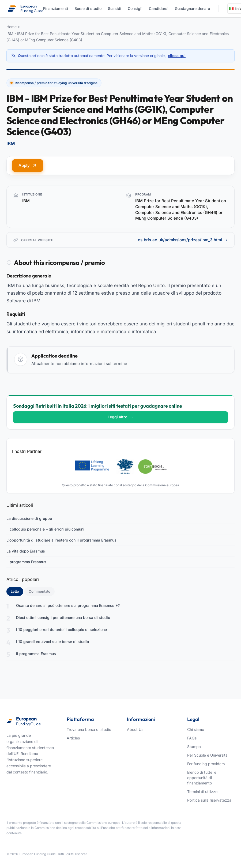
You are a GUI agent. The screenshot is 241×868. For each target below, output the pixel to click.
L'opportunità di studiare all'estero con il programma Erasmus (61, 540)
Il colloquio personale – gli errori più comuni (45, 529)
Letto (17, 591)
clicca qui (177, 56)
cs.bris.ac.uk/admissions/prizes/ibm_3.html (183, 240)
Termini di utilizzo (202, 792)
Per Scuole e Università (207, 755)
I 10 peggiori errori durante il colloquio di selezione (61, 630)
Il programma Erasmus (26, 562)
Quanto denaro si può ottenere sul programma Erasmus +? (68, 605)
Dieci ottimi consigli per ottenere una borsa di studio (63, 617)
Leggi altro (120, 417)
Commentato (39, 591)
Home (12, 27)
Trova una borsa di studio (89, 729)
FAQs (192, 738)
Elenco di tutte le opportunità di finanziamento (202, 778)
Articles (73, 738)
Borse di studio (88, 8)
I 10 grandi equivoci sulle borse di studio (52, 642)
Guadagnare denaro (192, 8)
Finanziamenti (56, 8)
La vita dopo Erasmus (26, 551)
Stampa (194, 747)
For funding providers (206, 764)
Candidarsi (159, 8)
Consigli (135, 8)
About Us (135, 729)
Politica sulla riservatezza (209, 800)
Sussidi (115, 8)
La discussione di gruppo (29, 518)
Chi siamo (196, 729)
